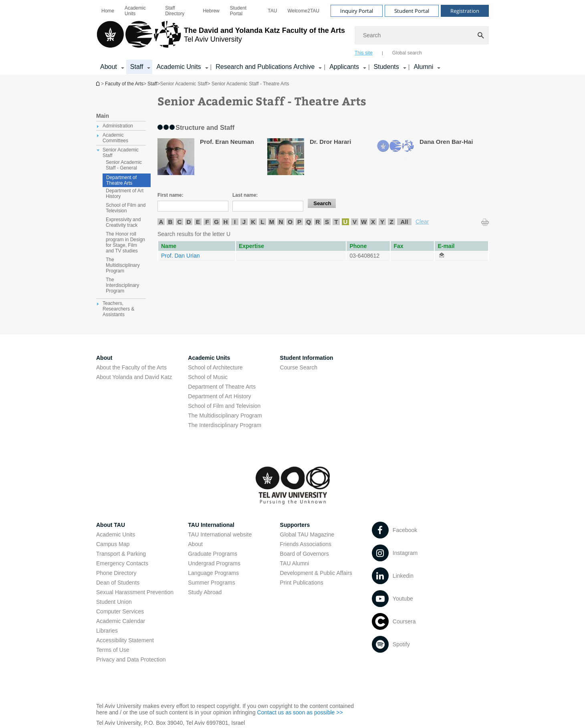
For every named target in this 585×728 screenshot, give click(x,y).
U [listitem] (346, 222)
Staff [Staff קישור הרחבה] (137, 67)
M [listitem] (272, 222)
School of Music (208, 377)
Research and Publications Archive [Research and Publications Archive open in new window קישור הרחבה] (265, 67)
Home (108, 11)
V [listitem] (355, 222)
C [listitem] (180, 222)
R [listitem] (318, 222)
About (195, 544)
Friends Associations (306, 544)
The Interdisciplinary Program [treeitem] (122, 285)
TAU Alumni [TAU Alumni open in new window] (295, 563)
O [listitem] (290, 222)
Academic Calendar (121, 621)
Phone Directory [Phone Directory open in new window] (116, 573)
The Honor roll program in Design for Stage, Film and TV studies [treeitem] (125, 242)
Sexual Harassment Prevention (135, 592)
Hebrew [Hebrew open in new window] (211, 11)
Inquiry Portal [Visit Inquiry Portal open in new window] (357, 11)
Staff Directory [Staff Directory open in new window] (175, 11)
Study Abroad (205, 592)
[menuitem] (108, 11)
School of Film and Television (224, 406)
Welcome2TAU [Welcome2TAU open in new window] (303, 11)
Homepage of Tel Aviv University (99, 84)
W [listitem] (364, 222)
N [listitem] (281, 222)
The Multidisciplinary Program (225, 415)
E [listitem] (198, 222)
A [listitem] (161, 222)
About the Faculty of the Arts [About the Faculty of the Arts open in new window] (131, 367)
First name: (170, 195)
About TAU (111, 525)
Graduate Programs (213, 554)
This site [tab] (364, 53)
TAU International (211, 525)
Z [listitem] (391, 222)
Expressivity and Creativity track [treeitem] (123, 222)
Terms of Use (113, 650)
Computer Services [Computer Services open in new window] (120, 611)
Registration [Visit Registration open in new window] (465, 11)
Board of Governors (305, 554)
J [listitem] (244, 222)
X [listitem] (373, 222)
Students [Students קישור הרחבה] (386, 67)
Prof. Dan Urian (180, 256)
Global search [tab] (407, 53)
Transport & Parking (121, 554)
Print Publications (302, 583)
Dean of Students (118, 583)
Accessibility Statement (125, 640)
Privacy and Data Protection (131, 659)
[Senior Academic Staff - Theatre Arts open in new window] (442, 256)
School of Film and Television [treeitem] (126, 208)
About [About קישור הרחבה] (109, 67)
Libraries (107, 631)
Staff (152, 84)
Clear (422, 222)
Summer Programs (211, 583)
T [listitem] (336, 222)
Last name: (245, 195)
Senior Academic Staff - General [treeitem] (124, 165)
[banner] (292, 37)
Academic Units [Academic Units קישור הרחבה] (179, 67)
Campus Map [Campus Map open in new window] (113, 544)
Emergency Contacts (122, 563)
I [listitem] (235, 222)
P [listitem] (299, 222)
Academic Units (135, 11)
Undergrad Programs (214, 563)
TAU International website (220, 534)
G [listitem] (216, 222)
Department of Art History (219, 396)
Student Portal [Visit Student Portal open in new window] (412, 11)
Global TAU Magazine (307, 534)
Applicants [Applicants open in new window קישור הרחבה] (344, 67)
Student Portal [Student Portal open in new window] (238, 11)
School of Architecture (215, 367)
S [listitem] (327, 222)
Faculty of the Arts (124, 84)
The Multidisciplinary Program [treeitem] (123, 265)
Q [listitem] (309, 222)
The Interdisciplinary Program (225, 425)
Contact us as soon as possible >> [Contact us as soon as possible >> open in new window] (300, 712)
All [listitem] (404, 222)
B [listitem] (170, 222)
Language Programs (213, 573)
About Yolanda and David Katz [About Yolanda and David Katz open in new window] (134, 377)
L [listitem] (262, 222)
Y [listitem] (382, 222)
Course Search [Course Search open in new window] (299, 367)
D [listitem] (189, 222)
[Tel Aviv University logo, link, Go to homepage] (221, 38)
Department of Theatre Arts (121, 180)
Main (103, 116)
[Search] (422, 35)
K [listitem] (253, 222)
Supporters (295, 525)
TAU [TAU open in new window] (272, 11)
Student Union (114, 602)
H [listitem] (226, 222)
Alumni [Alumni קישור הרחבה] (423, 67)
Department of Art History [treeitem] (125, 194)
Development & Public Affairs (316, 573)
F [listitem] (207, 222)
